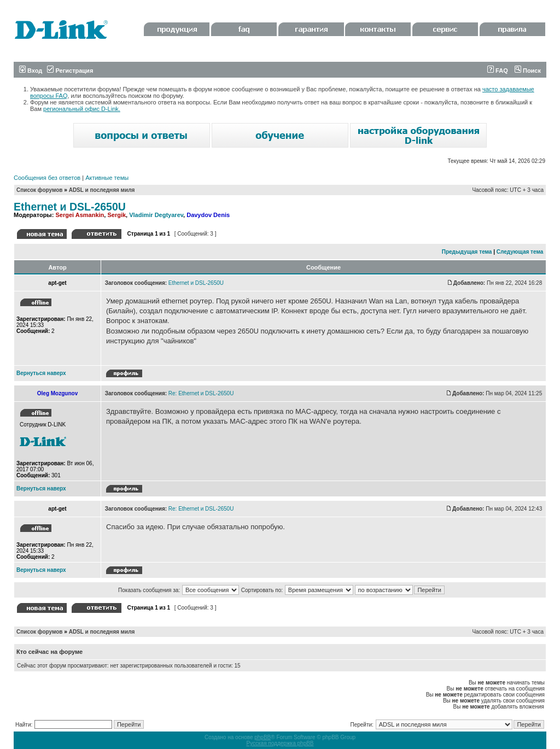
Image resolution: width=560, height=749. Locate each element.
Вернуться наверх (41, 373)
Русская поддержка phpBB (280, 743)
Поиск (528, 71)
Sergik (116, 215)
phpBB (262, 737)
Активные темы (107, 178)
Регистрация (70, 71)
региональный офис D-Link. (82, 109)
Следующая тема (520, 252)
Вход (31, 71)
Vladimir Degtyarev (156, 215)
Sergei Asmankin (80, 215)
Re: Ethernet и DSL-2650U (201, 393)
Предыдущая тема (467, 252)
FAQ (498, 71)
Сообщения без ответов (47, 178)
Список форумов (40, 190)
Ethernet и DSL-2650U (70, 207)
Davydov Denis (208, 215)
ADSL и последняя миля (102, 190)
